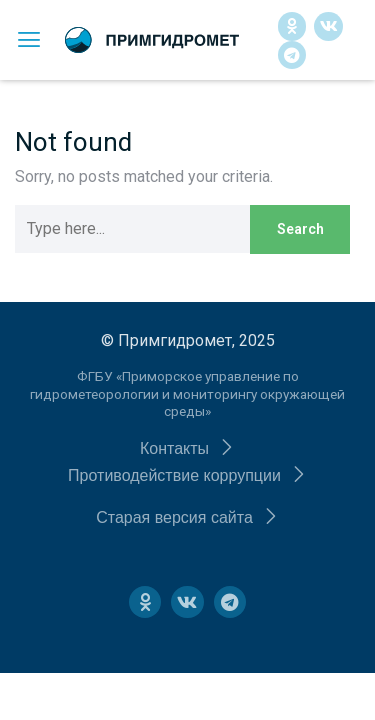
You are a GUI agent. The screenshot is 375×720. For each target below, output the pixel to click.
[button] (187, 448)
